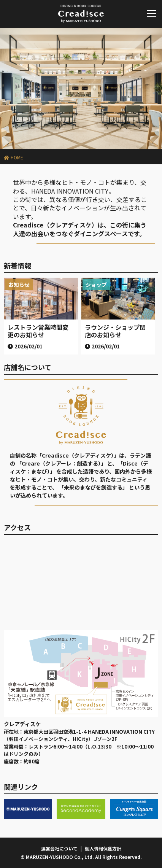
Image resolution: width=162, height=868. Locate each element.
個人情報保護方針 (103, 848)
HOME (17, 157)
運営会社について (59, 848)
